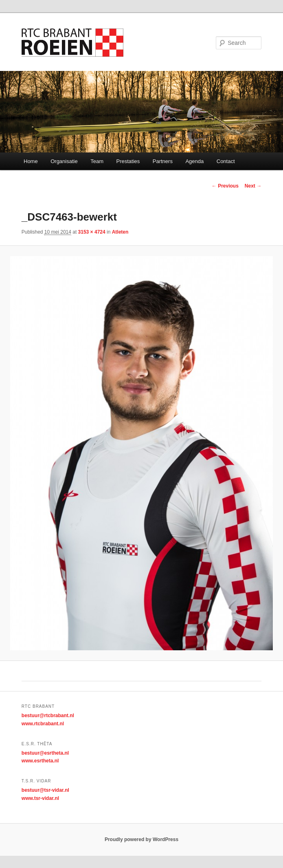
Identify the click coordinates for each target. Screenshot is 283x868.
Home (31, 161)
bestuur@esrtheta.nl (45, 753)
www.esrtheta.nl (40, 761)
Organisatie (64, 161)
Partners (163, 161)
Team (97, 161)
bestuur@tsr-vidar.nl (45, 790)
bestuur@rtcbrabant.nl (48, 716)
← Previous (225, 186)
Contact (226, 161)
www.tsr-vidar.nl (40, 798)
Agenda (194, 161)
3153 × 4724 (92, 232)
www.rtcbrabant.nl (43, 724)
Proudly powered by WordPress (141, 839)
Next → (253, 186)
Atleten (120, 232)
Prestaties (128, 161)
